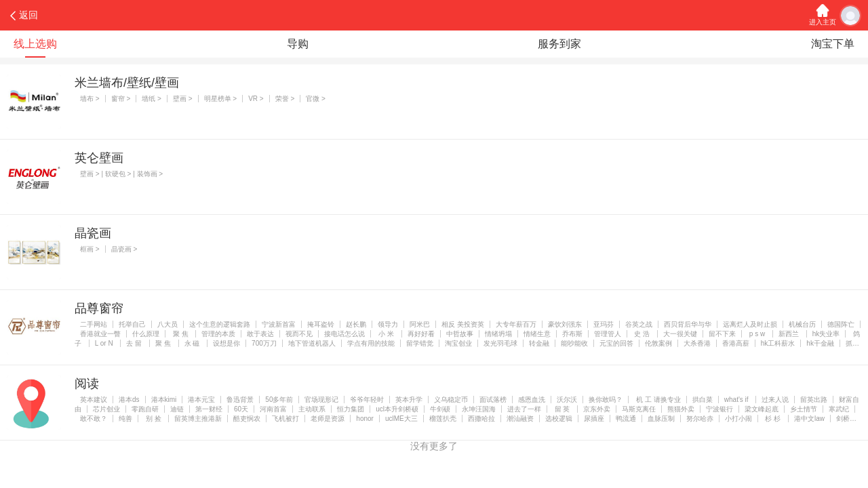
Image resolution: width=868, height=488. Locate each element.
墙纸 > (152, 99)
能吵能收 (574, 343)
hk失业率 (826, 334)
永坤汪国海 (479, 409)
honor (365, 419)
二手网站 (94, 324)
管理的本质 (218, 334)
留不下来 (722, 334)
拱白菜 (703, 400)
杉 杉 (773, 419)
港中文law (809, 419)
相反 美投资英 (463, 324)
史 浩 (642, 334)
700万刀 (264, 343)
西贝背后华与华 (688, 324)
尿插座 (594, 419)
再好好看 (421, 334)
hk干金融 (820, 343)
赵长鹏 (356, 324)
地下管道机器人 (312, 343)
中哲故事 (460, 334)
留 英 (562, 409)
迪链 (177, 409)
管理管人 (608, 334)
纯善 (125, 419)
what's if (737, 400)
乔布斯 (572, 334)
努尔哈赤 (700, 419)
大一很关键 (680, 334)
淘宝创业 (458, 343)
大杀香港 (697, 343)
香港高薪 (736, 343)
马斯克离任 (639, 409)
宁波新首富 (279, 324)
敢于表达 (260, 334)
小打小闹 (738, 419)
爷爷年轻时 (367, 400)
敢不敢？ (94, 419)
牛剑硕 (440, 409)
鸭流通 (626, 419)
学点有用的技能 (371, 343)
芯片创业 (106, 409)
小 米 (386, 334)
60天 (241, 409)
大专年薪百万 (516, 324)
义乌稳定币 (451, 400)
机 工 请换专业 (657, 400)
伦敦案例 (658, 343)
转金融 (539, 343)
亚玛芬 (604, 324)
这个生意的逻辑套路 (220, 324)
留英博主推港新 (198, 419)
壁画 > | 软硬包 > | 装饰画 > (121, 174)
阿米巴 (420, 324)
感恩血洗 (532, 400)
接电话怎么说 (344, 334)
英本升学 (409, 400)
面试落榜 (493, 400)
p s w (757, 334)
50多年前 (279, 400)
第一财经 (209, 409)
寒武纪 (839, 409)
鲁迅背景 (240, 400)
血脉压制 (661, 419)
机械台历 (802, 324)
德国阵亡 (841, 324)
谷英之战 (639, 324)
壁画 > (183, 99)
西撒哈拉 (481, 419)
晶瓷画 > (124, 249)
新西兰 (790, 334)
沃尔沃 (567, 400)
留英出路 (814, 400)
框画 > (90, 249)
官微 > (316, 99)
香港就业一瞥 (100, 334)
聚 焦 (180, 334)
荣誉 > (285, 99)
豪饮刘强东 (565, 324)
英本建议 (94, 400)
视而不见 (299, 334)
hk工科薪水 (778, 343)
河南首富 (273, 409)
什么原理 (146, 334)
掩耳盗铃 (321, 324)
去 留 (135, 343)
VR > (256, 99)
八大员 (167, 324)
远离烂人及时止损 (750, 324)
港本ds (129, 400)
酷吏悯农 (247, 419)
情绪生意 (537, 334)
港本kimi (164, 400)
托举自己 (132, 324)
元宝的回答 (616, 343)
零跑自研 (145, 409)
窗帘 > (121, 99)
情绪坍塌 (498, 334)
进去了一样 (524, 409)
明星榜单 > (221, 99)
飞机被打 (285, 419)
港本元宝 (201, 400)
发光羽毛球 (500, 343)
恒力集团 (351, 409)
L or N (105, 343)
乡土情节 (804, 409)
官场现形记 (321, 400)
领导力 (388, 324)
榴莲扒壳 (443, 419)
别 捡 (153, 419)
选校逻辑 (559, 419)
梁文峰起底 (762, 409)
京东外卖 (597, 409)
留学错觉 (420, 343)
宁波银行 (719, 409)
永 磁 (193, 343)
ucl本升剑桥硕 (397, 409)
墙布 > (90, 99)
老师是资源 (328, 419)
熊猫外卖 (681, 409)
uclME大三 (401, 419)
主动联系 (312, 409)
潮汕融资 (520, 419)
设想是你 (226, 343)
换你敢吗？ (606, 400)
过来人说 (775, 400)
